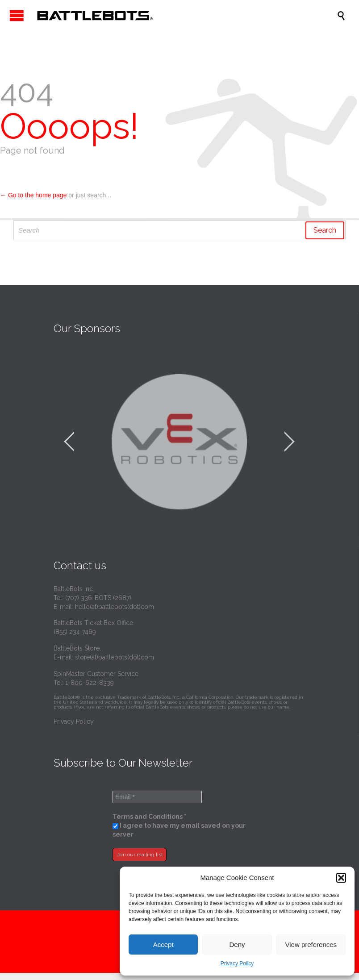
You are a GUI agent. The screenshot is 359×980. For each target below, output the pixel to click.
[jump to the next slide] (289, 442)
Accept (163, 945)
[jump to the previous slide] (69, 442)
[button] (341, 878)
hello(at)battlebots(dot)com (115, 607)
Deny (237, 945)
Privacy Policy (237, 963)
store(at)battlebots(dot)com (115, 657)
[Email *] (157, 797)
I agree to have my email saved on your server (179, 830)
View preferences (311, 945)
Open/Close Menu (17, 15)
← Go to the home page (33, 195)
